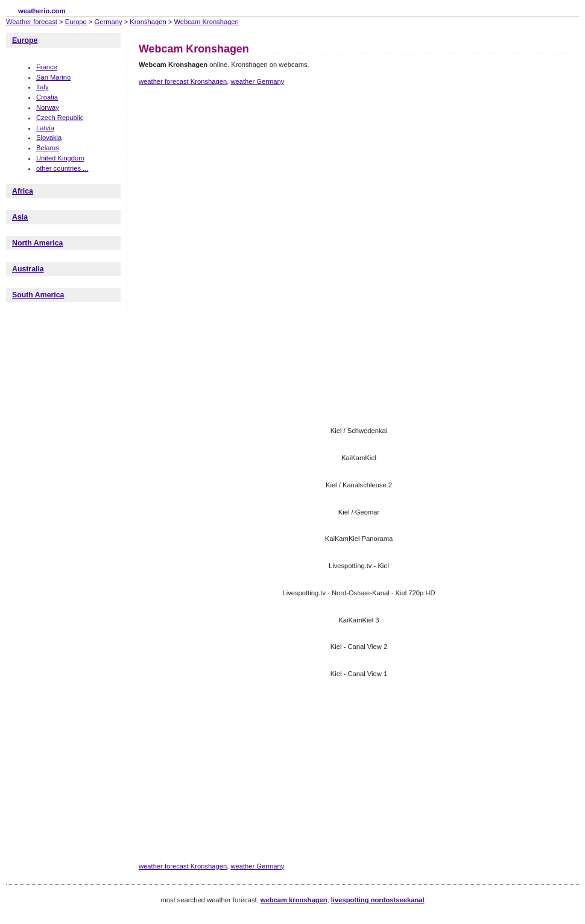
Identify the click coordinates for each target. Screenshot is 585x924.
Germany (109, 22)
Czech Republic (60, 118)
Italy (43, 87)
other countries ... (62, 168)
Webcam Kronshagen (206, 22)
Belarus (48, 148)
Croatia (47, 97)
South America (38, 295)
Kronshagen (148, 22)
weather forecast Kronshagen (183, 81)
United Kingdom (60, 158)
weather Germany (257, 81)
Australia (28, 269)
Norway (48, 107)
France (47, 67)
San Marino (53, 77)
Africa (23, 191)
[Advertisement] (270, 195)
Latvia (45, 128)
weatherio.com (42, 11)
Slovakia (49, 138)
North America (37, 243)
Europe (76, 22)
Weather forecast (32, 22)
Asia (20, 217)
